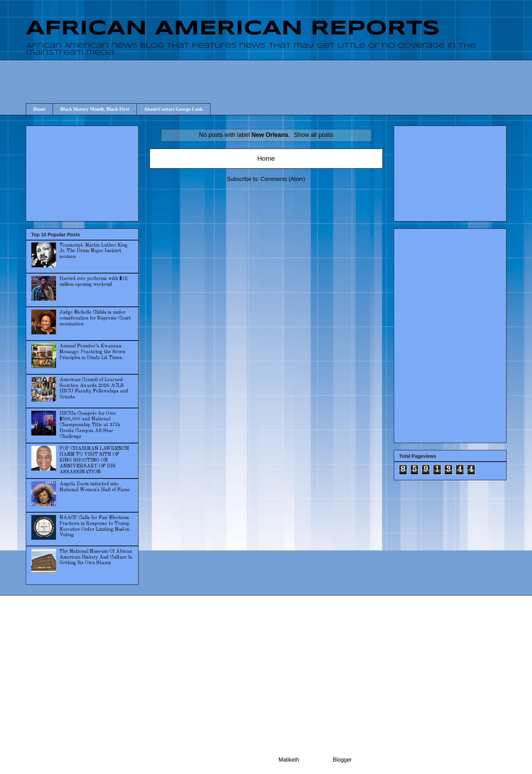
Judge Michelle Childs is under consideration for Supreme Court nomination (95, 318)
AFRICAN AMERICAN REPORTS (233, 29)
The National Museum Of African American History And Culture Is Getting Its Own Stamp (96, 557)
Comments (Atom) (283, 179)
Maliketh (289, 760)
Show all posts (313, 135)
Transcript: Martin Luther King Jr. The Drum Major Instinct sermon (94, 251)
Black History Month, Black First (95, 109)
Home (40, 109)
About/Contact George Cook (173, 109)
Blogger (342, 760)
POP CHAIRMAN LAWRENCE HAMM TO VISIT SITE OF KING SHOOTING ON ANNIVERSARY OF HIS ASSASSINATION (94, 460)
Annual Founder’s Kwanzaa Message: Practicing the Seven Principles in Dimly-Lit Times (92, 352)
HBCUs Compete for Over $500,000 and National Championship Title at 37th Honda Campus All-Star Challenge (90, 425)
